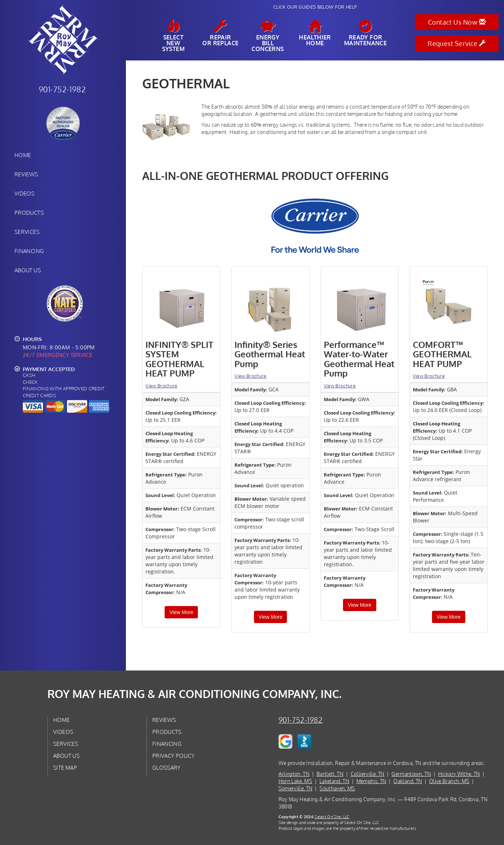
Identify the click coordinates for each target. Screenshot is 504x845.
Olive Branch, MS (449, 781)
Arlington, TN (294, 774)
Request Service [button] (457, 43)
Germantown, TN (411, 774)
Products (29, 213)
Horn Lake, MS (296, 781)
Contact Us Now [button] (457, 22)
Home (23, 155)
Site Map (65, 768)
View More (181, 612)
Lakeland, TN (334, 781)
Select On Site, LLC (332, 817)
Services (27, 232)
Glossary (167, 768)
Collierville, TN (368, 774)
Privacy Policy (173, 756)
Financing (29, 251)
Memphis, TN (371, 781)
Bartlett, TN (330, 774)
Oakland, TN (408, 781)
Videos (24, 193)
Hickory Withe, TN (459, 774)
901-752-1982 (301, 720)
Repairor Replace (220, 33)
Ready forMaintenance (365, 33)
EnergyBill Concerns (268, 36)
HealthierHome (315, 33)
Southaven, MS (337, 788)
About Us (28, 270)
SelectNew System (173, 36)
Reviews (26, 174)
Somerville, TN (296, 788)
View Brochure (161, 386)
